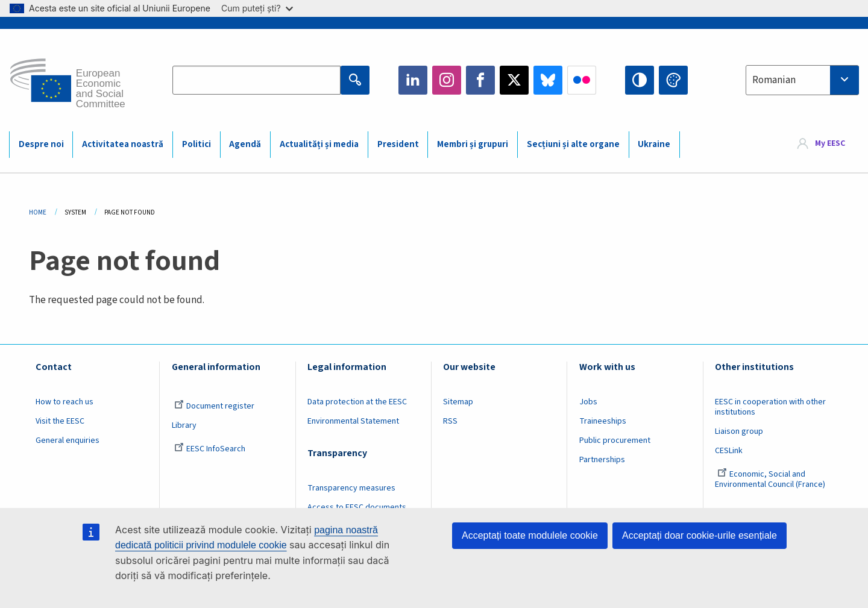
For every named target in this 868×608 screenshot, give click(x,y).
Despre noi (41, 144)
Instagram (447, 80)
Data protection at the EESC (357, 402)
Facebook (480, 80)
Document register (214, 406)
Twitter (514, 80)
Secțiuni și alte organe (573, 144)
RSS (450, 421)
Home (38, 212)
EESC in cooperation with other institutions (770, 407)
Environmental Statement (353, 421)
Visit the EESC (60, 421)
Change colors (673, 80)
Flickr (582, 80)
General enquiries (68, 440)
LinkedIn (413, 80)
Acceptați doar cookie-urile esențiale (700, 535)
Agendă (245, 144)
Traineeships (603, 421)
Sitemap (458, 402)
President (398, 144)
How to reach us (64, 402)
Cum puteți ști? (257, 8)
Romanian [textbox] (774, 80)
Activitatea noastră (123, 144)
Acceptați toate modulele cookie (530, 535)
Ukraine (654, 144)
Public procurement (615, 440)
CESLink (729, 451)
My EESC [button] (830, 144)
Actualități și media (319, 144)
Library (184, 425)
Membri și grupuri (473, 144)
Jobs (588, 402)
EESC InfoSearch (210, 449)
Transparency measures (351, 488)
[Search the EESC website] (256, 80)
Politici (197, 144)
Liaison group (739, 431)
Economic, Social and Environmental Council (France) (771, 479)
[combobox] (802, 80)
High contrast (640, 80)
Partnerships (602, 460)
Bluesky (548, 80)
